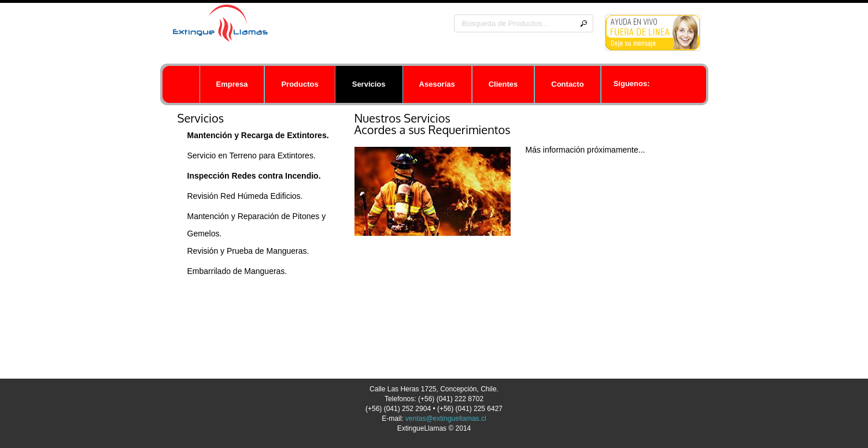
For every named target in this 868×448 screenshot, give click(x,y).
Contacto (567, 84)
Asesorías (437, 84)
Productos (300, 84)
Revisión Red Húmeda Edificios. (245, 196)
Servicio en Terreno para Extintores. (252, 155)
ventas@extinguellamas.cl (446, 419)
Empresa (232, 84)
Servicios (369, 84)
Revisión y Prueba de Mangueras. (248, 251)
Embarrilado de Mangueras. (237, 271)
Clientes (503, 84)
